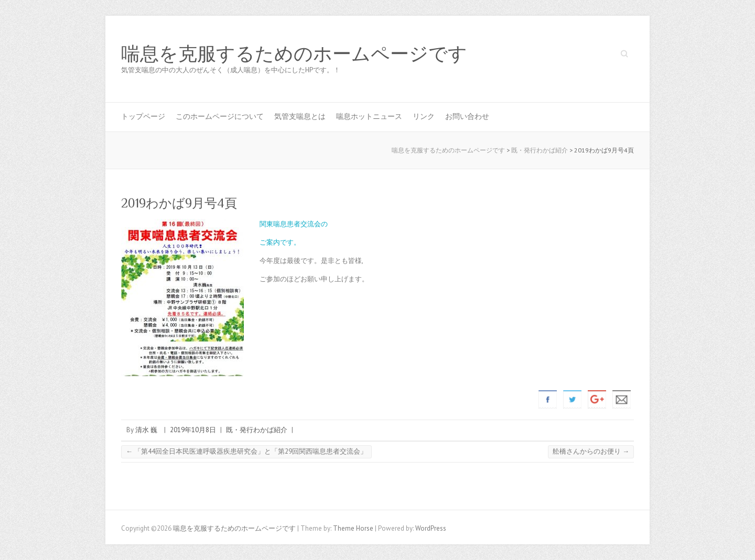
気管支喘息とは (300, 116)
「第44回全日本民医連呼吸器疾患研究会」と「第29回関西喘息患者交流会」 (246, 451)
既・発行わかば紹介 (257, 430)
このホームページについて (220, 116)
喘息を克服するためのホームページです (294, 54)
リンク (424, 116)
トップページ (143, 116)
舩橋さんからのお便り (591, 451)
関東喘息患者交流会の (294, 224)
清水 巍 (146, 430)
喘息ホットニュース (369, 116)
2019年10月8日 (193, 430)
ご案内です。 (280, 242)
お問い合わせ (467, 116)
